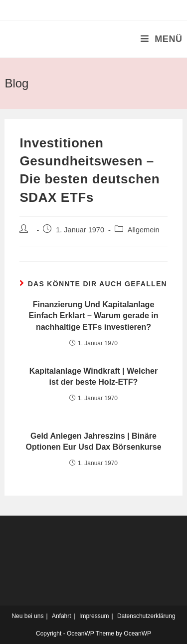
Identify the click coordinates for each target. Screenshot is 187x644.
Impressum (94, 616)
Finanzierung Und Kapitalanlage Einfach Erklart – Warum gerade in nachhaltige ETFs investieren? (94, 316)
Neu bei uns (27, 616)
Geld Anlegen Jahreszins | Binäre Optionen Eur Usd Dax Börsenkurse (93, 441)
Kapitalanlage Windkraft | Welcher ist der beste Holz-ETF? (93, 376)
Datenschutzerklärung (146, 616)
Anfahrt (62, 616)
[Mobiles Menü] (162, 39)
